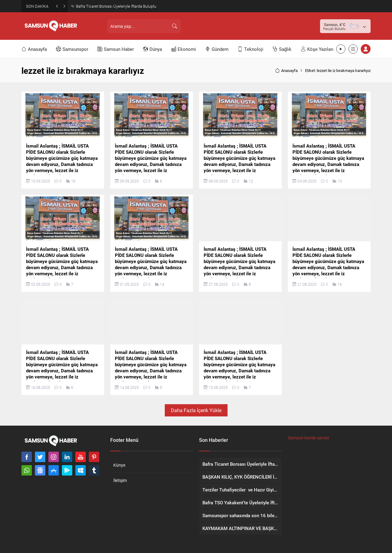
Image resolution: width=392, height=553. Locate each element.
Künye (119, 465)
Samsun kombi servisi (308, 438)
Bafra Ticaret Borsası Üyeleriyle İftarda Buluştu (116, 6)
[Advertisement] (250, 26)
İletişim (120, 480)
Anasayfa (286, 70)
